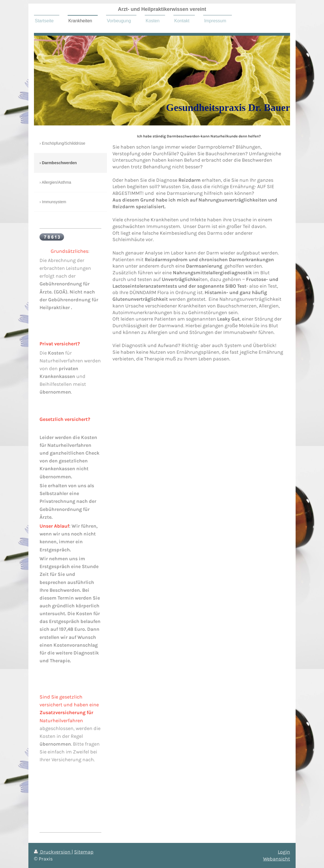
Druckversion (53, 852)
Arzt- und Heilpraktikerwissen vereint (162, 9)
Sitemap (84, 852)
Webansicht (277, 859)
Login (284, 852)
